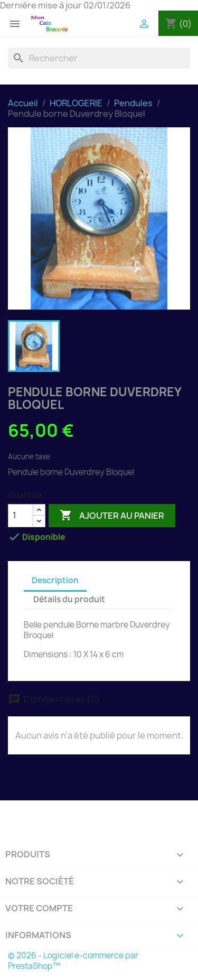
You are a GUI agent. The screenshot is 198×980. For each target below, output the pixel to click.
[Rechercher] (99, 58)
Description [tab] (55, 580)
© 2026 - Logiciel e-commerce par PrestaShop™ (73, 961)
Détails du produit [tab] (69, 599)
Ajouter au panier (112, 516)
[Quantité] (21, 516)
